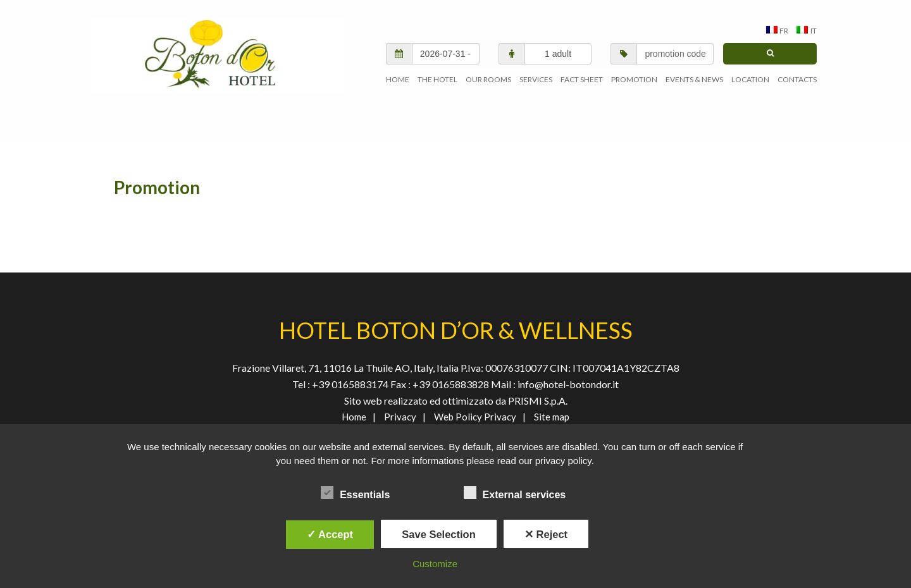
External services (515, 493)
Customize (435, 564)
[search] (770, 54)
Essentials (355, 493)
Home (354, 417)
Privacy (400, 417)
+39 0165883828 (452, 384)
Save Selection (438, 534)
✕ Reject (546, 534)
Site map (552, 417)
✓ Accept (330, 534)
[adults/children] (558, 54)
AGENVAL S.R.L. (218, 56)
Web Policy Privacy (475, 417)
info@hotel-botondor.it (568, 384)
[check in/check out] (446, 54)
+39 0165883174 (349, 384)
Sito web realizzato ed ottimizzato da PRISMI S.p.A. (456, 401)
